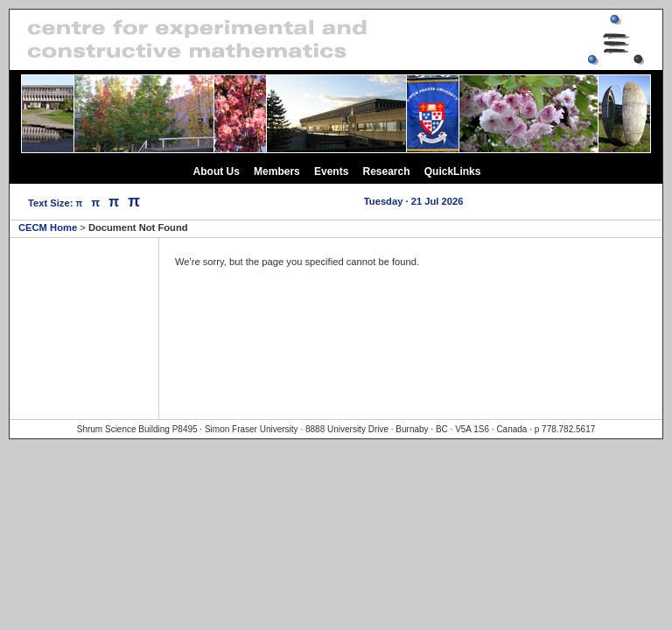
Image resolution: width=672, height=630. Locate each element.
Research (387, 171)
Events (331, 171)
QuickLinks (453, 171)
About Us (217, 171)
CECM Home (48, 227)
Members (277, 171)
